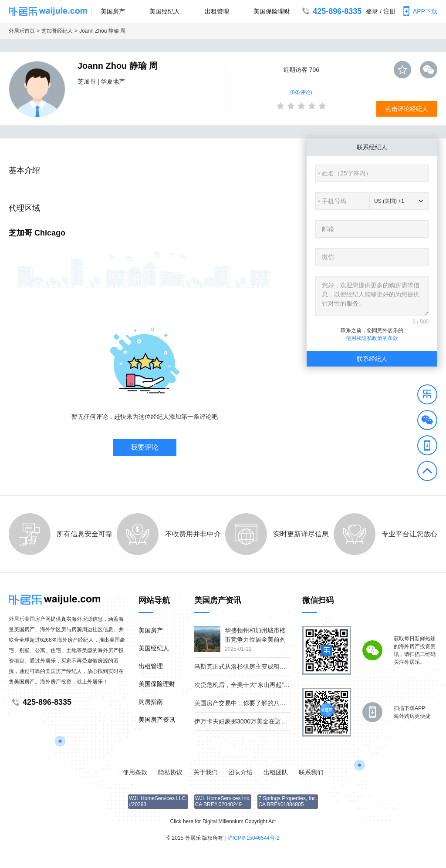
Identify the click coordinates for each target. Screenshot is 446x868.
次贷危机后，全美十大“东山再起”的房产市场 (254, 685)
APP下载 (419, 11)
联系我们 (311, 772)
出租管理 (217, 11)
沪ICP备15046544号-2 (253, 838)
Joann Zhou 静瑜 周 (102, 31)
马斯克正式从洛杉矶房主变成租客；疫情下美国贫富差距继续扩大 (283, 666)
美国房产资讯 (157, 720)
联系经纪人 (372, 359)
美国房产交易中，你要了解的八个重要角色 (252, 703)
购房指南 (151, 702)
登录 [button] (372, 11)
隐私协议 (170, 772)
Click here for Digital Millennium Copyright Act (223, 821)
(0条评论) (301, 92)
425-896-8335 (331, 11)
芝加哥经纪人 (57, 31)
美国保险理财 (272, 11)
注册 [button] (389, 11)
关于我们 (206, 772)
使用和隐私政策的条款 (372, 338)
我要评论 (145, 447)
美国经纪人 (165, 11)
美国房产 (113, 11)
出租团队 (276, 772)
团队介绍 (240, 772)
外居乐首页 (22, 31)
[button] (427, 396)
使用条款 (135, 772)
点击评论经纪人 (407, 109)
